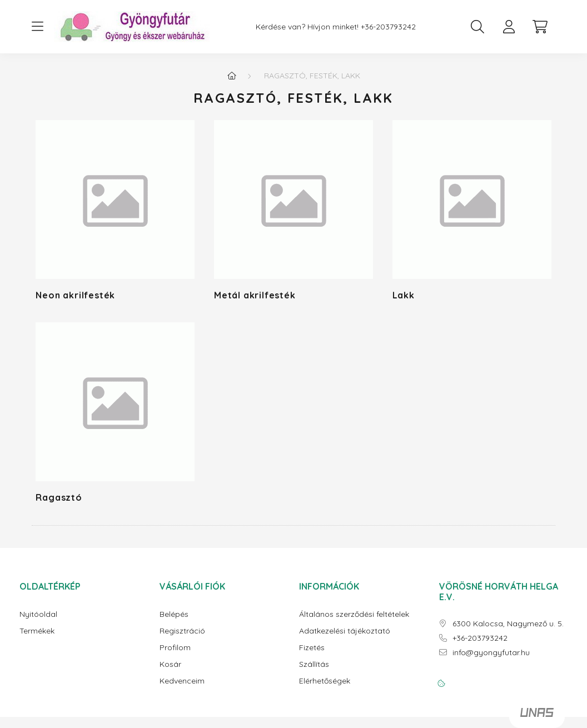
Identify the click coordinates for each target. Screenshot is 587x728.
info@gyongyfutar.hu (491, 653)
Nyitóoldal (38, 614)
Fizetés (312, 648)
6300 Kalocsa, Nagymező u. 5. (508, 624)
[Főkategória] (232, 76)
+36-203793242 (388, 27)
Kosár (170, 664)
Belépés (174, 614)
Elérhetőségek (325, 681)
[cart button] (540, 27)
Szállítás (314, 664)
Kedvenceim (182, 681)
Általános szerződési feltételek (354, 614)
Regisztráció (182, 631)
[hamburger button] (37, 27)
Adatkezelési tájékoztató (345, 631)
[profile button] (509, 27)
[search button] (477, 27)
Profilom (175, 648)
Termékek (37, 631)
